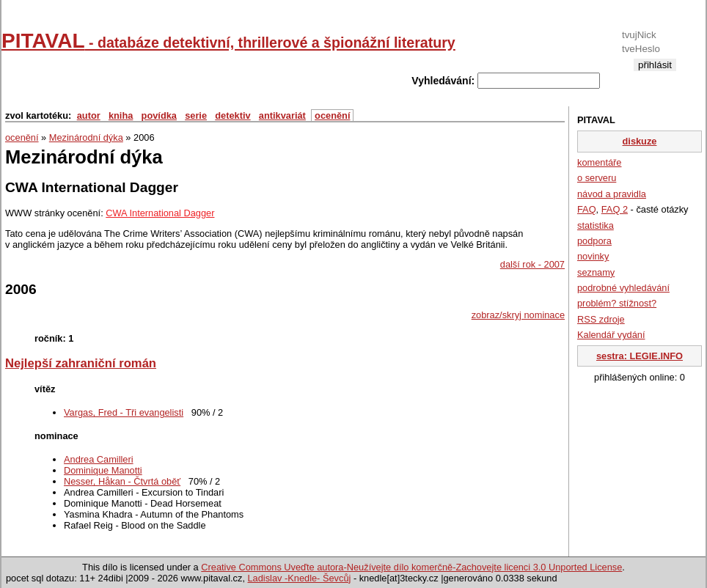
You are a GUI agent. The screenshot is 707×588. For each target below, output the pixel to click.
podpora (594, 241)
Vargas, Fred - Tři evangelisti (124, 412)
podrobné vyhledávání (623, 288)
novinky (593, 256)
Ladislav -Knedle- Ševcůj (300, 578)
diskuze (640, 141)
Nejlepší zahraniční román (81, 363)
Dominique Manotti (103, 470)
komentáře (599, 162)
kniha (121, 115)
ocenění (332, 115)
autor (89, 115)
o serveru (597, 178)
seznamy (596, 272)
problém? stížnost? (617, 303)
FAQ (587, 209)
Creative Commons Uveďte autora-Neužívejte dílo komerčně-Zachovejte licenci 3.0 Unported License (411, 567)
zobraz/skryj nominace (518, 315)
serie (196, 115)
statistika (596, 225)
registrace (655, 77)
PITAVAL (228, 41)
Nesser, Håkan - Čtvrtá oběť (122, 481)
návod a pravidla (612, 194)
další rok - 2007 (532, 264)
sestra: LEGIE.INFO (640, 356)
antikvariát (282, 115)
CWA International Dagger (160, 213)
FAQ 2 (615, 209)
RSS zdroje (601, 319)
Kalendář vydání (611, 335)
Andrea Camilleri (99, 459)
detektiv (232, 115)
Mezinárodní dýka (86, 137)
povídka (159, 115)
